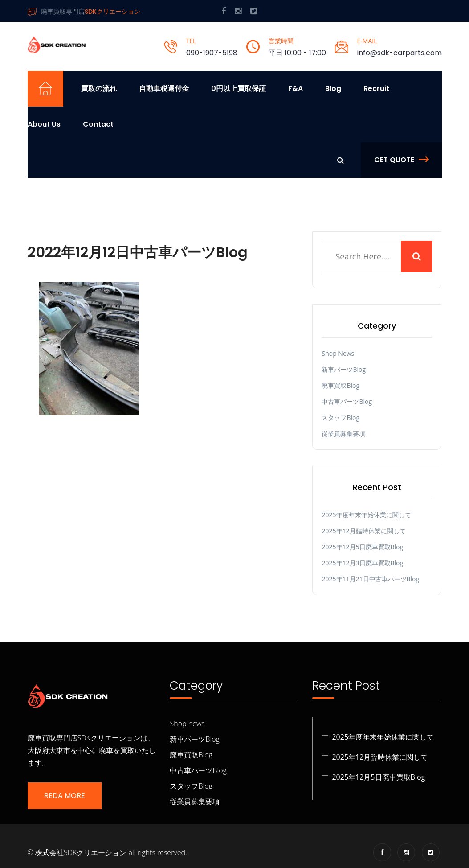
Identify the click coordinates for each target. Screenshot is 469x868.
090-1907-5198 (212, 53)
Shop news (338, 353)
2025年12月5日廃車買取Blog (362, 547)
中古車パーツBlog (347, 401)
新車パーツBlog (344, 369)
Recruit (376, 88)
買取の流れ (99, 88)
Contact (98, 124)
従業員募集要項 (343, 434)
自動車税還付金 (164, 88)
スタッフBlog (341, 418)
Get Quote (401, 160)
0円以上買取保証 (239, 88)
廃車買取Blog (341, 385)
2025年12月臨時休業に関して (363, 531)
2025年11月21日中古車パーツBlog (370, 579)
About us (44, 124)
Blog (333, 88)
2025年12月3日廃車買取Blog (362, 563)
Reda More (65, 796)
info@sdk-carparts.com (400, 53)
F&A (296, 88)
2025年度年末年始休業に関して (366, 515)
